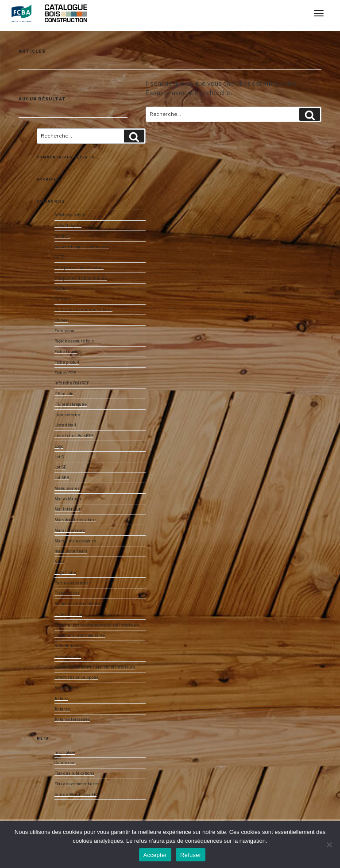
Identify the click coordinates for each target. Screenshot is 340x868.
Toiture (61, 699)
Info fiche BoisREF (72, 383)
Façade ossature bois (74, 341)
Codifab (62, 289)
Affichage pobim (70, 215)
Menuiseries (67, 488)
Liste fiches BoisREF (74, 436)
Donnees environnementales (83, 310)
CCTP (60, 257)
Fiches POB (65, 373)
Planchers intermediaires (80, 635)
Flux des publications (74, 773)
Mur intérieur (68, 509)
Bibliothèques (68, 226)
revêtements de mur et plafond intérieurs (95, 667)
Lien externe (67, 415)
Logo (59, 446)
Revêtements (68, 657)
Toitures (62, 709)
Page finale (65, 572)
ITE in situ (64, 394)
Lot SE (60, 467)
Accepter (155, 855)
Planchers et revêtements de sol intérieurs (97, 625)
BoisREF (62, 236)
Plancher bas (67, 593)
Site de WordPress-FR (75, 795)
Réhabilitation (68, 646)
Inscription (65, 753)
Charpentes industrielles (79, 268)
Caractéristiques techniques (82, 247)
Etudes (61, 320)
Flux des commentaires (77, 784)
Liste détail (65, 425)
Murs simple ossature (75, 541)
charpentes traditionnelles (81, 278)
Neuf (59, 562)
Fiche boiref (66, 352)
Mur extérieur (68, 499)
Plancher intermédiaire (77, 604)
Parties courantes (71, 583)
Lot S (59, 457)
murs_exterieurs (71, 551)
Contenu (63, 299)
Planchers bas (68, 615)
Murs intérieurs (70, 530)
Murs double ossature (75, 520)
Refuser (191, 855)
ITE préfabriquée (71, 404)
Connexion (65, 763)
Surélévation (67, 688)
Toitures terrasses (72, 719)
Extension (64, 331)
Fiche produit (67, 362)
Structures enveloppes (76, 677)
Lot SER (62, 478)
